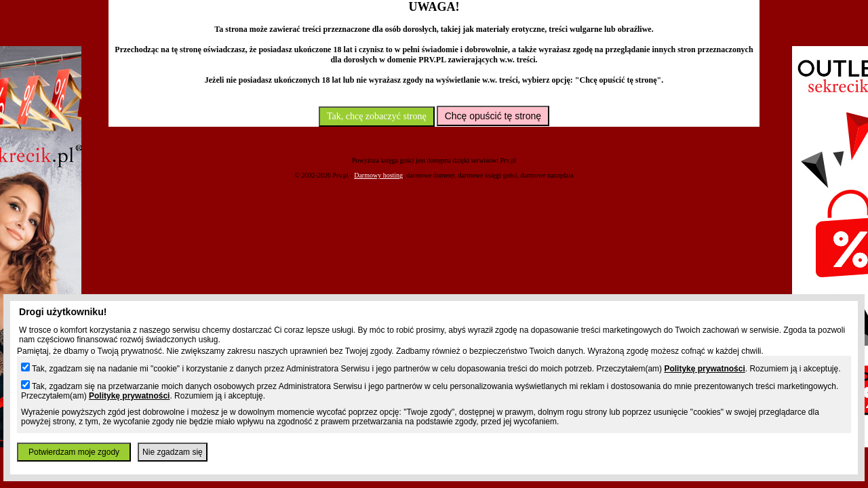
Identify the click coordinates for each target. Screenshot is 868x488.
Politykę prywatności (704, 369)
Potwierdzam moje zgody (74, 452)
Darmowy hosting (378, 175)
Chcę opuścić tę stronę (493, 116)
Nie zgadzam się (173, 452)
